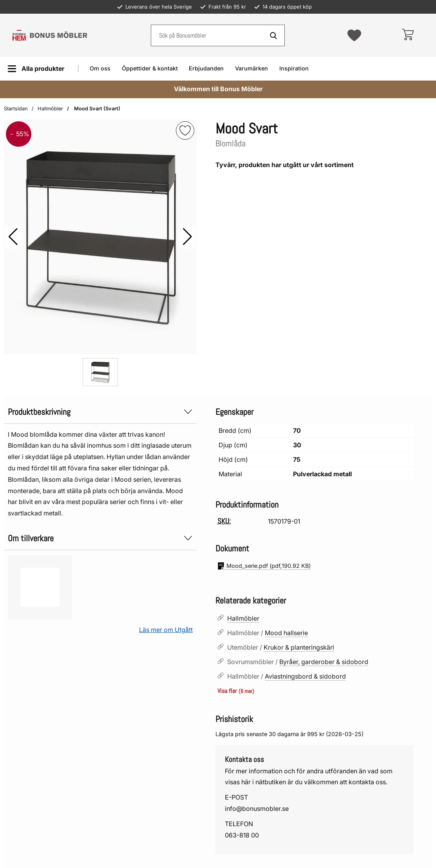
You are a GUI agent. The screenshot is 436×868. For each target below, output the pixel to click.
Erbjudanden (206, 68)
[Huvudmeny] (36, 69)
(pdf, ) (264, 566)
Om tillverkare (100, 538)
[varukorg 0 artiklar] (408, 35)
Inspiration (294, 68)
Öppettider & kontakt (150, 68)
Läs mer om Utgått (166, 630)
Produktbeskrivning (100, 412)
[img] (185, 131)
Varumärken (251, 68)
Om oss (100, 68)
